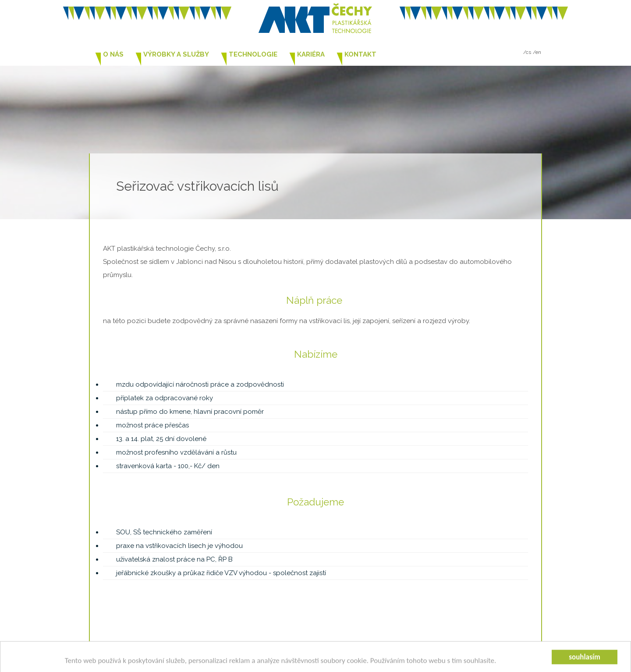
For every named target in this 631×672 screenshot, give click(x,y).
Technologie (253, 54)
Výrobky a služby (176, 54)
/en (537, 52)
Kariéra (311, 54)
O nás (113, 54)
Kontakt (360, 54)
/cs (527, 52)
